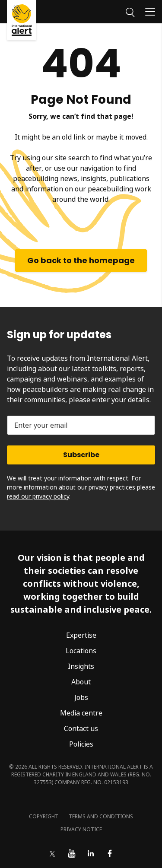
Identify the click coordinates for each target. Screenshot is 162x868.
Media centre (81, 713)
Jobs (81, 697)
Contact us (81, 728)
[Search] (130, 11)
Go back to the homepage (81, 260)
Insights (81, 666)
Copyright (44, 816)
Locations (81, 651)
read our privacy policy (38, 496)
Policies (81, 744)
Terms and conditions (101, 816)
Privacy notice (81, 829)
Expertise (81, 635)
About (81, 682)
